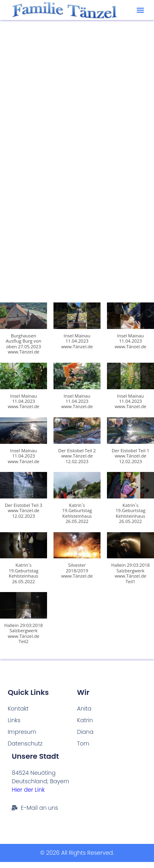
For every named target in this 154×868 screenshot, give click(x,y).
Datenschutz (25, 743)
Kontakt (18, 709)
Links (14, 720)
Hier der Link (28, 790)
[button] (140, 10)
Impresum (22, 732)
